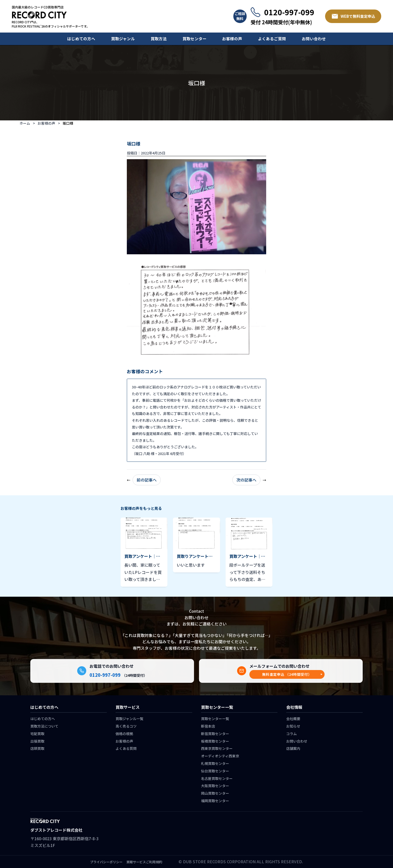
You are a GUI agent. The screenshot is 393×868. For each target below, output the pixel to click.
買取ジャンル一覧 (129, 719)
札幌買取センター (215, 763)
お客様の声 (232, 39)
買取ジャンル (123, 39)
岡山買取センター (215, 793)
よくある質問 (126, 748)
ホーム (25, 123)
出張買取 (37, 741)
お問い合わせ (314, 39)
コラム (291, 734)
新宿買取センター (215, 734)
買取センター (194, 39)
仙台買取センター (215, 771)
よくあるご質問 (272, 39)
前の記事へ (147, 480)
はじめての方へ (81, 39)
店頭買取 (37, 748)
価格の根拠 (124, 734)
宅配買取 (37, 734)
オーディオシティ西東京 (220, 756)
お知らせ (293, 726)
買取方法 (159, 39)
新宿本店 (208, 726)
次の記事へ (246, 480)
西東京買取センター (217, 748)
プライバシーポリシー (106, 862)
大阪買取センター (215, 786)
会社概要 (293, 719)
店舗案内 (293, 748)
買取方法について (44, 726)
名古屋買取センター (217, 778)
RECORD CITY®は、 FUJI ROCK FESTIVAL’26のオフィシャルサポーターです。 (51, 24)
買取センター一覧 (215, 719)
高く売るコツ (126, 726)
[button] (287, 674)
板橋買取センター (215, 741)
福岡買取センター (215, 801)
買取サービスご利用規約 (144, 862)
